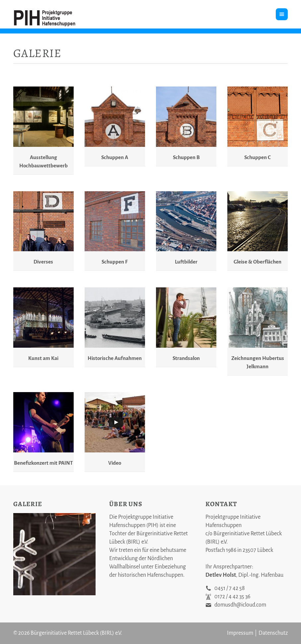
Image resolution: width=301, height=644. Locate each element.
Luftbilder (186, 262)
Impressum (240, 633)
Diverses (43, 262)
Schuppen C (258, 157)
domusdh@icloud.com (240, 605)
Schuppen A (115, 157)
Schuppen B (186, 157)
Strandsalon (186, 358)
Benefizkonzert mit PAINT (43, 463)
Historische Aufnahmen (115, 358)
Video (115, 463)
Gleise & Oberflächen (258, 262)
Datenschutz (273, 633)
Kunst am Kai (43, 358)
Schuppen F (115, 262)
